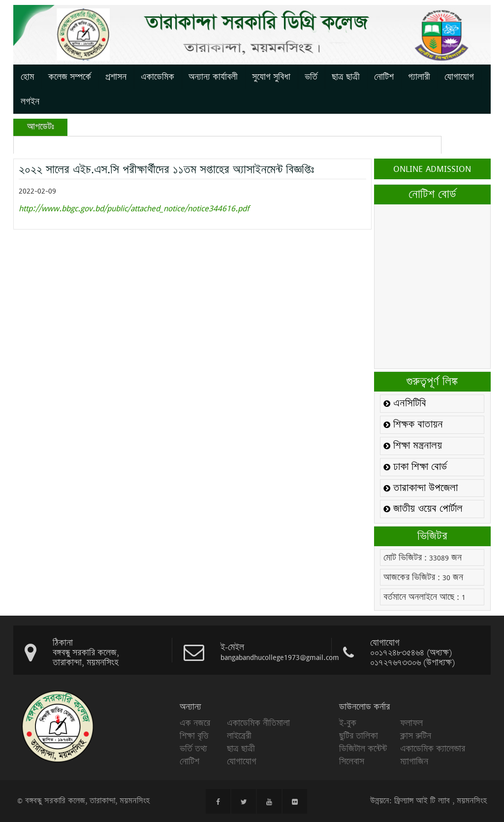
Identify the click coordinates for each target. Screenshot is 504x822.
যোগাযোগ (459, 77)
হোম (27, 77)
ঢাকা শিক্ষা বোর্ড (415, 467)
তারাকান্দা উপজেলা (421, 488)
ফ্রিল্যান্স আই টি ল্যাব (422, 801)
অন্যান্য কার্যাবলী (213, 77)
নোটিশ (384, 77)
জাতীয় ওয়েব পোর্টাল (423, 509)
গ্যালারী (419, 77)
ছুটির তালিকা (359, 736)
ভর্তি (311, 77)
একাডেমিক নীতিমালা (258, 723)
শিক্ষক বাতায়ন (413, 425)
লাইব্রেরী (239, 736)
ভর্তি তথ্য (193, 749)
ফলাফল (411, 723)
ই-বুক (348, 723)
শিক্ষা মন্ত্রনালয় (413, 446)
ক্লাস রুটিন (416, 736)
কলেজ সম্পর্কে (70, 77)
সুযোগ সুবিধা (271, 77)
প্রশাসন (116, 77)
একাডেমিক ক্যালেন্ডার (433, 749)
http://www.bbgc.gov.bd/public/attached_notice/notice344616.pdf (134, 208)
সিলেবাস (352, 761)
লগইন (30, 101)
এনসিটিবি (405, 404)
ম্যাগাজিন (414, 761)
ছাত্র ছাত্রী (346, 77)
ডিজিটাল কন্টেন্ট (363, 749)
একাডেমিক (157, 77)
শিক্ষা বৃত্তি (194, 736)
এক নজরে (195, 723)
